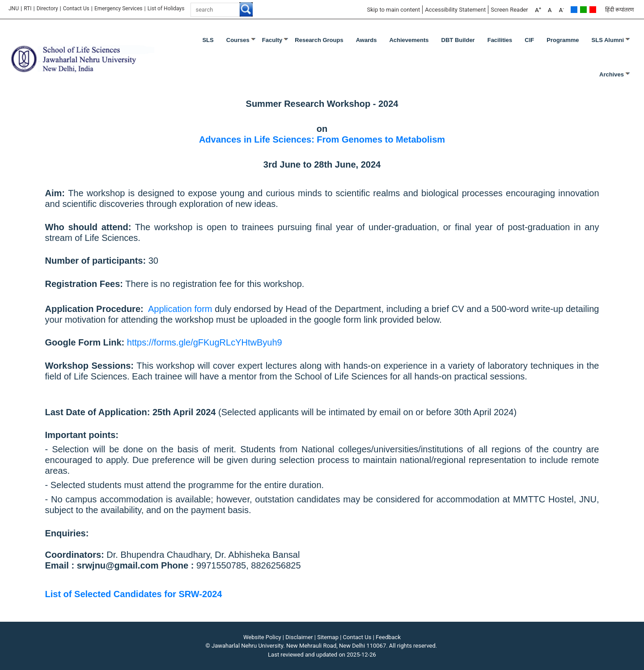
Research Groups (319, 40)
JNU (14, 8)
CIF (529, 40)
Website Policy (262, 637)
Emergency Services (119, 8)
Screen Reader (509, 10)
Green (583, 10)
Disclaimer (299, 637)
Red (593, 10)
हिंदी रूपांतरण (619, 10)
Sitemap (328, 637)
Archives (612, 74)
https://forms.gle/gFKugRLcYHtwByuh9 (205, 342)
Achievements (409, 40)
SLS (208, 40)
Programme (563, 40)
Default (574, 10)
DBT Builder (458, 40)
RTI (28, 8)
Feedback (388, 637)
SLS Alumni (608, 40)
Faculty (272, 40)
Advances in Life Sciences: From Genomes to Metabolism (322, 139)
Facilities (500, 40)
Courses (238, 40)
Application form (180, 309)
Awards (366, 40)
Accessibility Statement (455, 10)
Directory (47, 8)
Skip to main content (393, 10)
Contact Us (76, 8)
